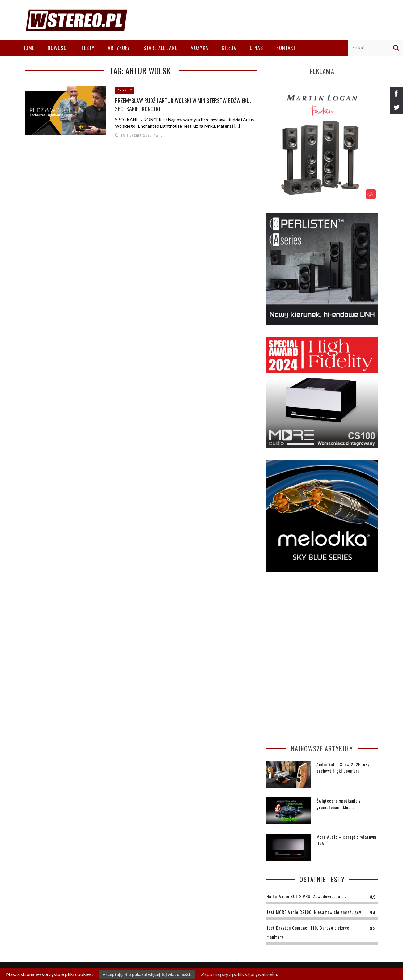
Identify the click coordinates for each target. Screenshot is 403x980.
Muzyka (199, 48)
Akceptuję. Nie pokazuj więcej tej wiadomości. (147, 974)
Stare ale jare (160, 48)
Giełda (229, 48)
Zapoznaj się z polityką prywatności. (240, 974)
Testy (88, 48)
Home (28, 48)
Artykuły (119, 48)
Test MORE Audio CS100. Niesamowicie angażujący (314, 912)
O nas (256, 48)
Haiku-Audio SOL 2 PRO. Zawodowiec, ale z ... (309, 896)
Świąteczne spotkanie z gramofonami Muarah (339, 804)
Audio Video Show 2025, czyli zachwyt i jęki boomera (344, 767)
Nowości (58, 48)
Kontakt (286, 48)
